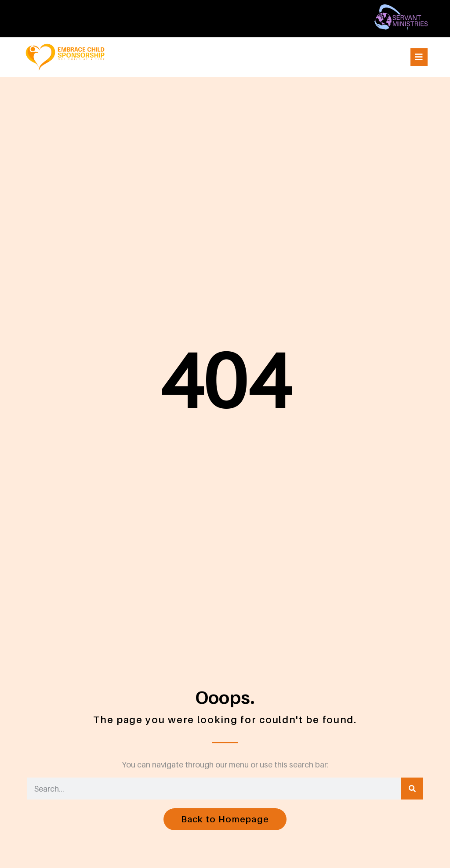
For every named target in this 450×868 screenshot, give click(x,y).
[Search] (412, 789)
